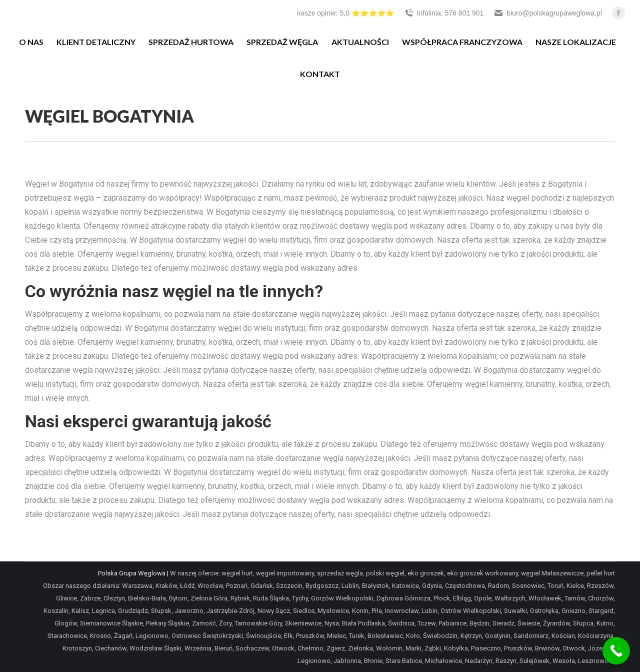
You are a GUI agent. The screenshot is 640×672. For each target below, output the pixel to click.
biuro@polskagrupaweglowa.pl (548, 13)
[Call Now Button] (616, 651)
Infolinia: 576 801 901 (444, 13)
